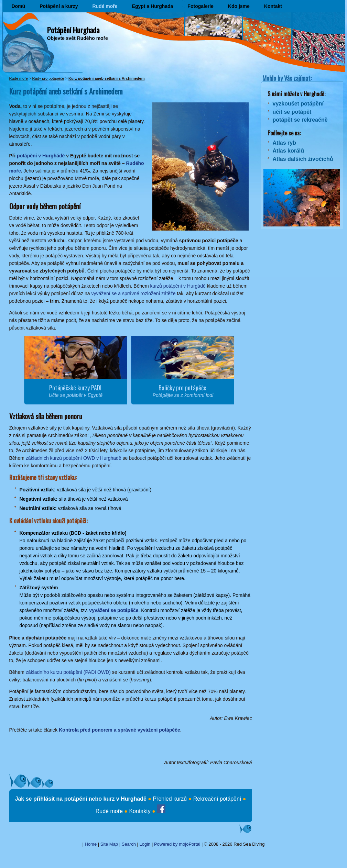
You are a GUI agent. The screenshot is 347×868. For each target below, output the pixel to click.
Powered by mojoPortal (177, 844)
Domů (19, 6)
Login (145, 844)
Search (129, 844)
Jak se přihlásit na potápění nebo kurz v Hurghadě (81, 799)
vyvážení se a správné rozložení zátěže (133, 293)
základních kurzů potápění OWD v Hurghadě (74, 458)
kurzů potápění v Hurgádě (178, 286)
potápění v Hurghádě (41, 156)
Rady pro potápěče (48, 78)
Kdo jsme (239, 6)
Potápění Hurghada (73, 30)
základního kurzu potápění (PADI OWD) (68, 672)
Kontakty (140, 811)
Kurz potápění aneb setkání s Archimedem (106, 78)
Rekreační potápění (217, 799)
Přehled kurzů (170, 799)
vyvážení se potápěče (114, 610)
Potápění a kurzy (59, 6)
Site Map (109, 844)
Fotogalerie (200, 6)
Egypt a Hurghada (153, 6)
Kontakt (273, 6)
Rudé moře (105, 6)
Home (91, 844)
